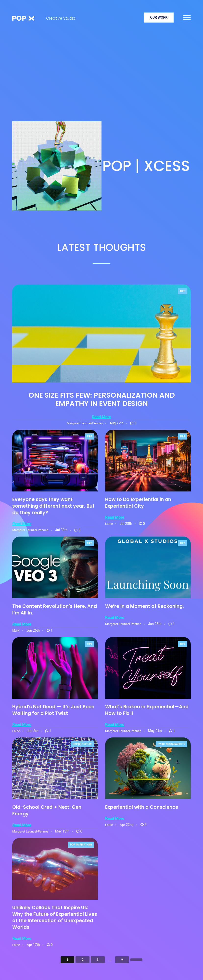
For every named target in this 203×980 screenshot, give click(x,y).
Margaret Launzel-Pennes (85, 423)
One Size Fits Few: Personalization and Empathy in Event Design (102, 399)
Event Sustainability (171, 744)
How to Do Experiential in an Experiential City (138, 503)
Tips (182, 291)
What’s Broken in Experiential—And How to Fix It (147, 710)
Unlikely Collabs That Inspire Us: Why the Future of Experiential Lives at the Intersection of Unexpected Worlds (55, 918)
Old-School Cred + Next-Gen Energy (47, 810)
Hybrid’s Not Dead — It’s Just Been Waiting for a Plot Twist (53, 710)
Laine (109, 524)
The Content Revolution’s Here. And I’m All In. (55, 610)
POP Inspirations (81, 845)
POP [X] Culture (82, 744)
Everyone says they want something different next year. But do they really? (53, 506)
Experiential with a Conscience (142, 807)
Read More (101, 417)
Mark (16, 631)
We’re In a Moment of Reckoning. (145, 606)
